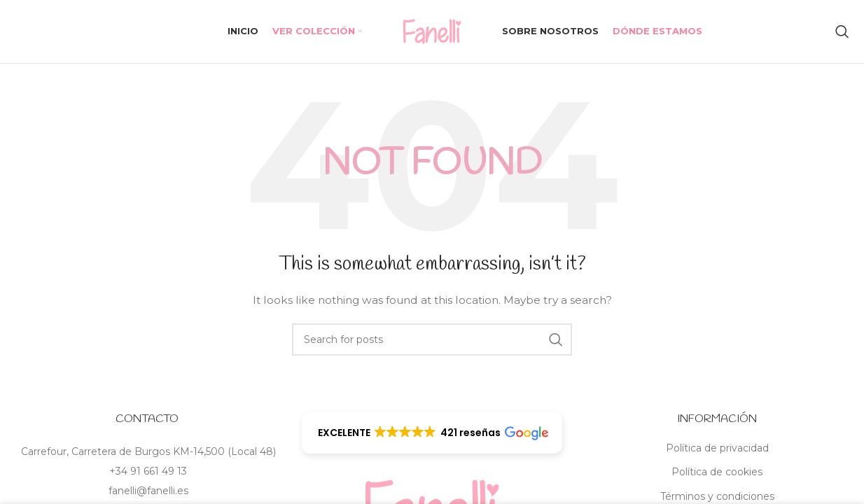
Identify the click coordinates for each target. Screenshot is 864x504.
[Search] (842, 31)
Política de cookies (717, 472)
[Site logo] (432, 31)
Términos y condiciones (717, 496)
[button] (432, 433)
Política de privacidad (717, 448)
